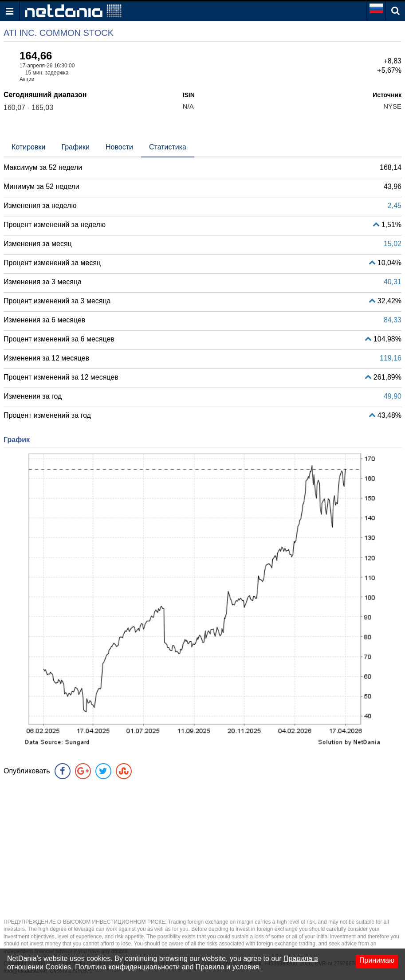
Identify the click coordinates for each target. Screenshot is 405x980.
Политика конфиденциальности (127, 967)
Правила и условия (227, 967)
